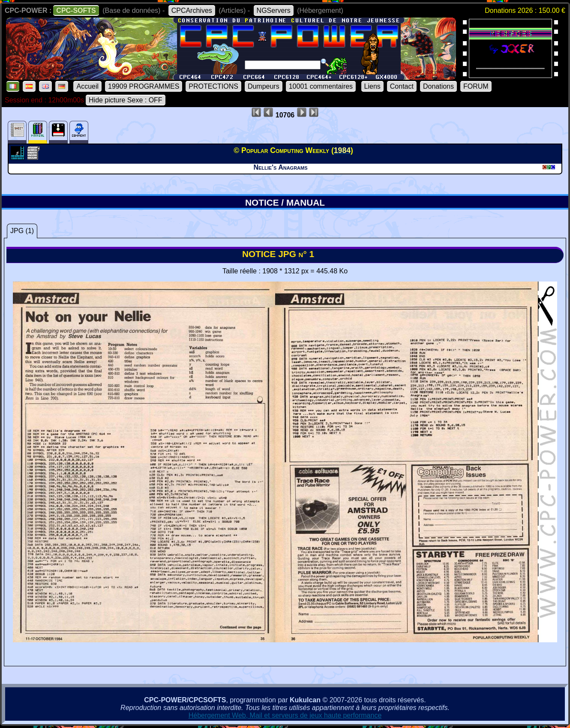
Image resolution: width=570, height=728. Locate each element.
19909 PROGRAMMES (144, 86)
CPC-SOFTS (76, 10)
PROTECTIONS (213, 86)
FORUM (476, 86)
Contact (402, 86)
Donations (438, 86)
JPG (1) (22, 231)
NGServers (274, 10)
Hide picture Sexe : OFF (126, 100)
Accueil (87, 86)
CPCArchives (192, 10)
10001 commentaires (321, 86)
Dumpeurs (264, 86)
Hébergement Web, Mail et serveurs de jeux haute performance (285, 715)
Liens (372, 86)
